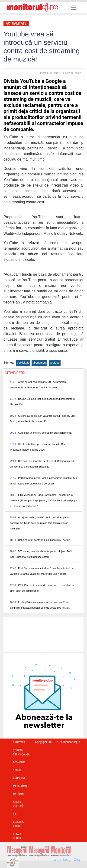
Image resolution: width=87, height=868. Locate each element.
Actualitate (16, 23)
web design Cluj (67, 860)
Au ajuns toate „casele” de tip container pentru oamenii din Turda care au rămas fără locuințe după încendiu (40, 523)
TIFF (15, 814)
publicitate (23, 363)
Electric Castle (18, 824)
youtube (55, 363)
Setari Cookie (17, 836)
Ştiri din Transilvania (21, 752)
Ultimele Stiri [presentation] (15, 373)
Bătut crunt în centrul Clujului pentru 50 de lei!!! (45, 540)
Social (17, 770)
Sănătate (19, 742)
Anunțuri (19, 778)
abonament (39, 363)
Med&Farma (20, 786)
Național (19, 794)
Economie (19, 762)
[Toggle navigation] (74, 8)
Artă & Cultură (18, 804)
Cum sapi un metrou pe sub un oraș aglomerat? (45, 433)
